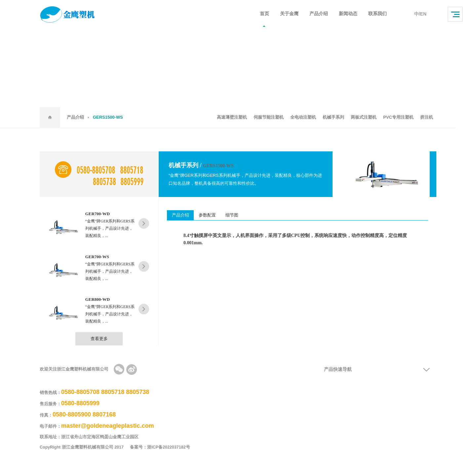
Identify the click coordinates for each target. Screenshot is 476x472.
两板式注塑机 (364, 117)
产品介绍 (319, 14)
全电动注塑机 (303, 117)
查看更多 (99, 339)
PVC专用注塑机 (398, 117)
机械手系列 (333, 117)
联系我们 (377, 14)
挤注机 (427, 117)
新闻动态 (348, 14)
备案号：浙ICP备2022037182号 (164, 448)
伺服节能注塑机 (269, 117)
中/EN (420, 14)
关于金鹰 (289, 14)
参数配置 (208, 215)
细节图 (233, 215)
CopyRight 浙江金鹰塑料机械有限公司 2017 (82, 448)
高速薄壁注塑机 (232, 117)
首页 (264, 14)
